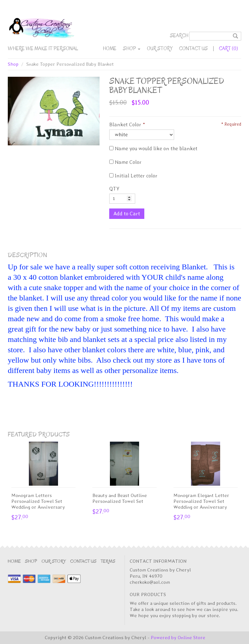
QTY (114, 189)
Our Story (160, 49)
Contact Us (193, 49)
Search (179, 36)
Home (110, 49)
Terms (108, 561)
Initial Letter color (133, 176)
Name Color (125, 162)
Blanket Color (125, 124)
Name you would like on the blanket (153, 148)
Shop (132, 49)
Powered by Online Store (178, 638)
